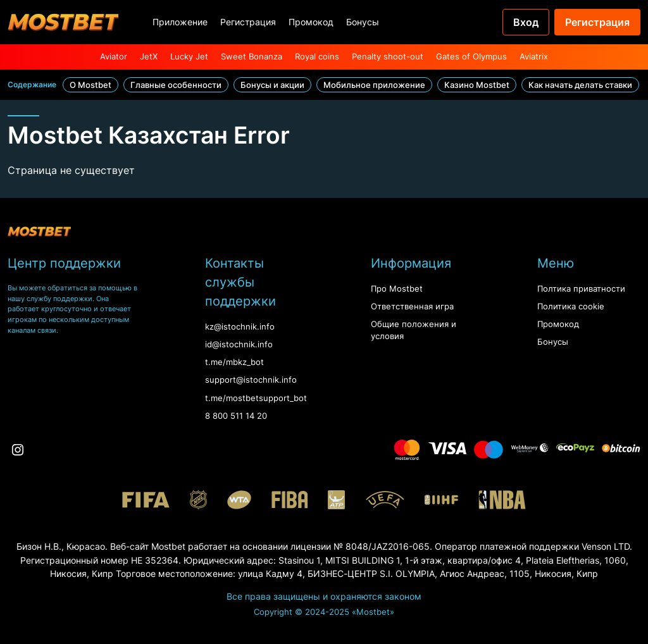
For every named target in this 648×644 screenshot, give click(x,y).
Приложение (180, 22)
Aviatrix (534, 57)
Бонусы (363, 22)
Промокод (311, 22)
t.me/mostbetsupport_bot (256, 398)
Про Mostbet (397, 289)
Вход (526, 22)
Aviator (114, 57)
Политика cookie (571, 307)
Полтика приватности (581, 289)
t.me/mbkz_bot (234, 362)
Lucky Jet (189, 57)
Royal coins (317, 57)
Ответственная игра (412, 307)
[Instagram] (18, 450)
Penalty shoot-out (388, 57)
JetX (149, 57)
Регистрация (248, 22)
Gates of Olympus (471, 57)
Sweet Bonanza (252, 57)
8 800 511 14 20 (236, 416)
